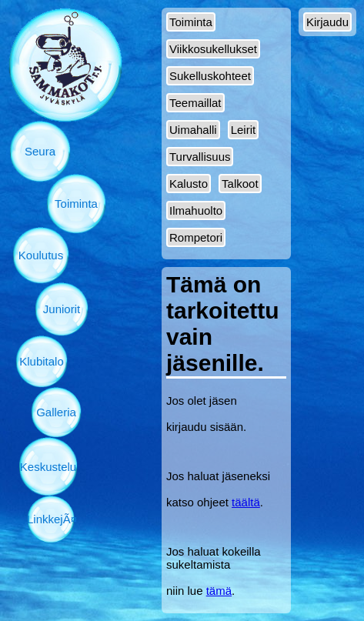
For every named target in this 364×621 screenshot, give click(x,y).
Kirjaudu (327, 22)
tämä (219, 591)
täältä (246, 502)
